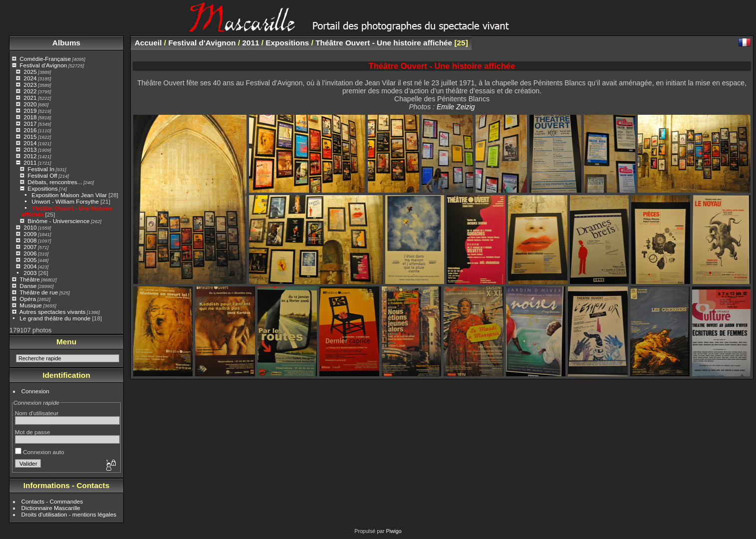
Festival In (41, 169)
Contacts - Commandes (52, 501)
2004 (30, 266)
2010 (30, 227)
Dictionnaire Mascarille (51, 508)
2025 (30, 72)
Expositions (42, 188)
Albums (66, 43)
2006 (30, 253)
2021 (30, 98)
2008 (30, 240)
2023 (30, 85)
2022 (30, 91)
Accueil (148, 43)
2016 (30, 130)
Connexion (35, 391)
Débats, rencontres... (55, 182)
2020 (30, 104)
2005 (30, 260)
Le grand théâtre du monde (55, 318)
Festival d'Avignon (43, 65)
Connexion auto (40, 452)
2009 (30, 234)
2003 (30, 273)
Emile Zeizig (456, 107)
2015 (30, 136)
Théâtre (30, 279)
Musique (30, 305)
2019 (30, 111)
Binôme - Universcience (58, 221)
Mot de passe (33, 432)
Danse (28, 286)
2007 (30, 247)
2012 (30, 156)
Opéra (28, 299)
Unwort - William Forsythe (65, 201)
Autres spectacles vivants (53, 312)
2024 (30, 78)
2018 (30, 117)
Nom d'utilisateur (37, 413)
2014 (30, 143)
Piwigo (393, 531)
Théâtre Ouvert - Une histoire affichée (384, 43)
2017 (30, 124)
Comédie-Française (45, 59)
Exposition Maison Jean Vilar (69, 195)
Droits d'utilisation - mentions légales (69, 514)
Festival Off (42, 175)
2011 (30, 162)
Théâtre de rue (39, 292)
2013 (30, 149)
